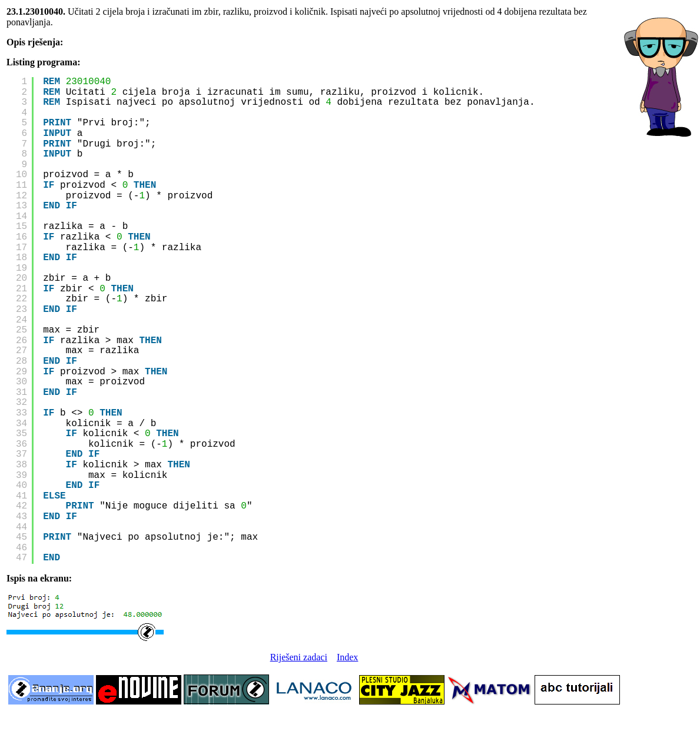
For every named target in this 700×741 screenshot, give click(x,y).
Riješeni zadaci (299, 657)
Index (347, 657)
